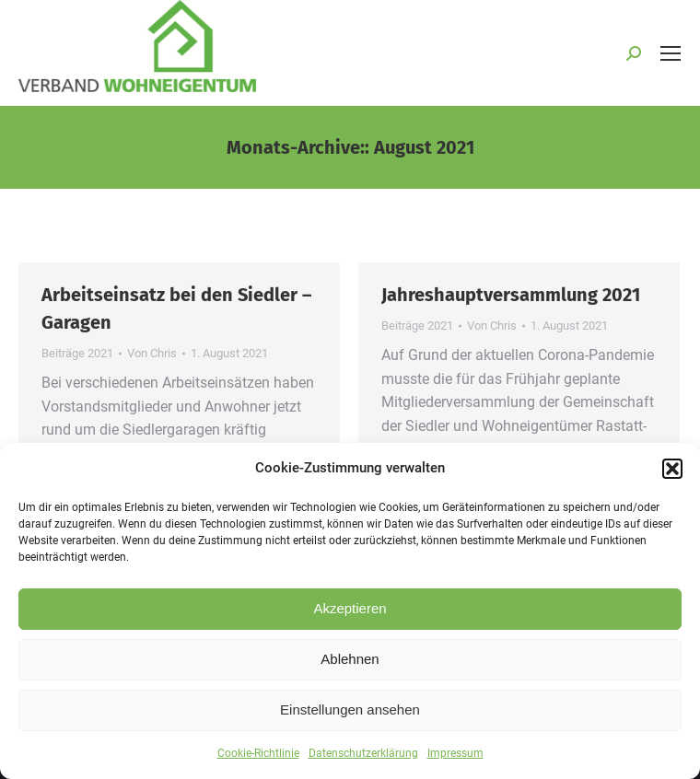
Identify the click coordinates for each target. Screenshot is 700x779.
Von (152, 353)
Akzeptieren (350, 617)
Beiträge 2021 (77, 353)
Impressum (455, 762)
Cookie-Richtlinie (258, 762)
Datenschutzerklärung (363, 762)
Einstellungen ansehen (350, 719)
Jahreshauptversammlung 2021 (511, 295)
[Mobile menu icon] (671, 53)
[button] (672, 478)
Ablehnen (350, 668)
